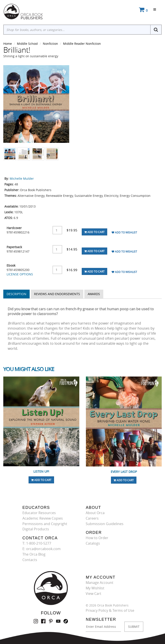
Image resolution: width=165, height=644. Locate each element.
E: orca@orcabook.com (42, 549)
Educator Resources (39, 513)
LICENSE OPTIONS (20, 274)
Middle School (27, 44)
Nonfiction (50, 44)
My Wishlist (95, 588)
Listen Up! (41, 471)
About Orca (95, 513)
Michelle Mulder (22, 178)
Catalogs (93, 543)
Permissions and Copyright (45, 524)
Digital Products (36, 529)
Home (8, 44)
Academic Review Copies (43, 518)
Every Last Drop (124, 472)
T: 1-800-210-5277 (37, 543)
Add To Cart (94, 232)
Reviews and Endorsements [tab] (57, 294)
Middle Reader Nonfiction (82, 44)
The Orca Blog (34, 554)
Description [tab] (16, 294)
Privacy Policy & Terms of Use (110, 610)
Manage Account (100, 583)
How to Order (97, 538)
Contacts (30, 560)
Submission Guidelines (105, 524)
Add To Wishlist (124, 232)
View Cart (93, 594)
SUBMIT (134, 627)
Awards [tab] (94, 294)
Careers (92, 518)
